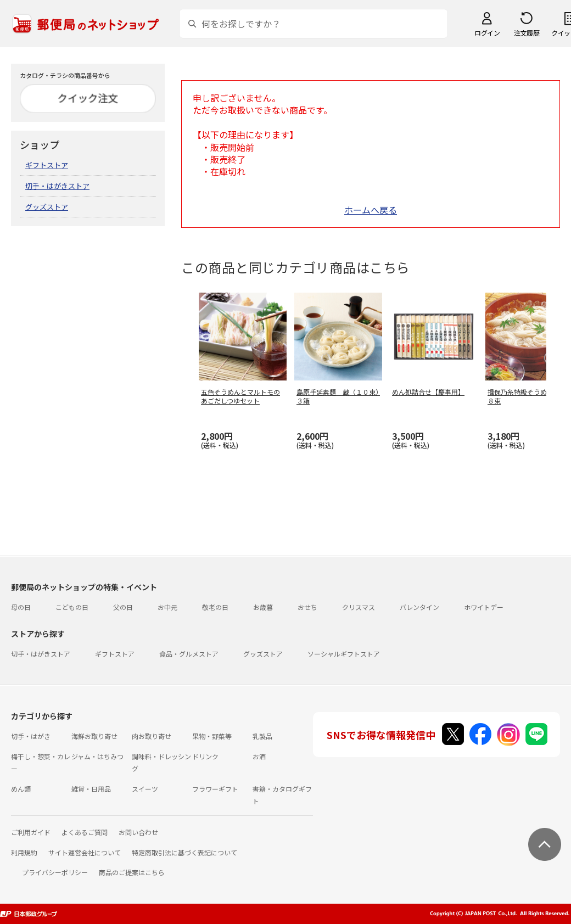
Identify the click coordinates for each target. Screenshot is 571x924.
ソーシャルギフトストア (344, 654)
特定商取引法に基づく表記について (184, 852)
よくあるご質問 (85, 832)
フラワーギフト (215, 789)
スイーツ (145, 789)
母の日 (21, 607)
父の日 (123, 607)
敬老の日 (215, 607)
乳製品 (262, 736)
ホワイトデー (484, 607)
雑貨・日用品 (91, 789)
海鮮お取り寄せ (94, 736)
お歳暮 (263, 607)
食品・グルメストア (189, 654)
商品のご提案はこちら (132, 872)
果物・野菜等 (212, 736)
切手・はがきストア (57, 186)
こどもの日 (72, 607)
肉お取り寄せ (152, 736)
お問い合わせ (138, 832)
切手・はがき (31, 736)
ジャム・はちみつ (97, 756)
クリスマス (359, 607)
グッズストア (47, 207)
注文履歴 (527, 33)
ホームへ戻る (371, 210)
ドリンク (205, 756)
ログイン (487, 33)
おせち (307, 607)
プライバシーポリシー (55, 872)
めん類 (21, 789)
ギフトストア (47, 165)
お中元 (167, 607)
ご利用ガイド (31, 832)
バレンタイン (419, 607)
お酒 (259, 756)
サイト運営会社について (85, 852)
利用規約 (24, 852)
